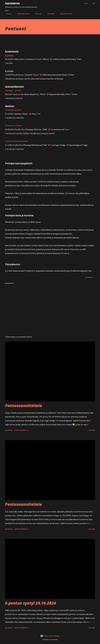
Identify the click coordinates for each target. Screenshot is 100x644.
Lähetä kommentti (21, 430)
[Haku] (86, 4)
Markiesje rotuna (65, 14)
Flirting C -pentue (13, 90)
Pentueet (37, 14)
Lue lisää (92, 430)
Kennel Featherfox (22, 14)
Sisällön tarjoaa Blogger (50, 636)
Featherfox (12, 3)
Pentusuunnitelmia (23, 406)
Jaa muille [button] (89, 277)
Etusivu (8, 14)
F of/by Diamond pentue (16, 141)
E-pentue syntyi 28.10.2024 (31, 603)
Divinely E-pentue (13, 126)
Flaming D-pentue (13, 110)
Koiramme (50, 14)
